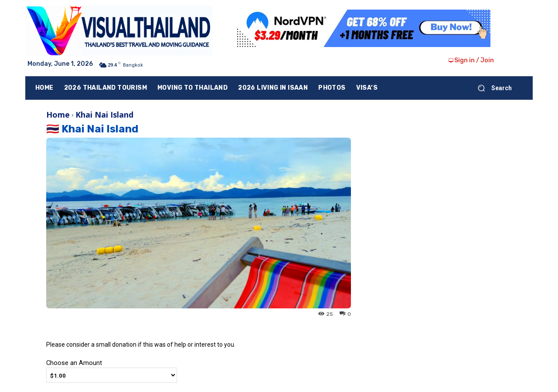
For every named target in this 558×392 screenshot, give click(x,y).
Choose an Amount (74, 363)
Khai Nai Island (104, 115)
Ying (54, 313)
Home (58, 115)
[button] (491, 88)
